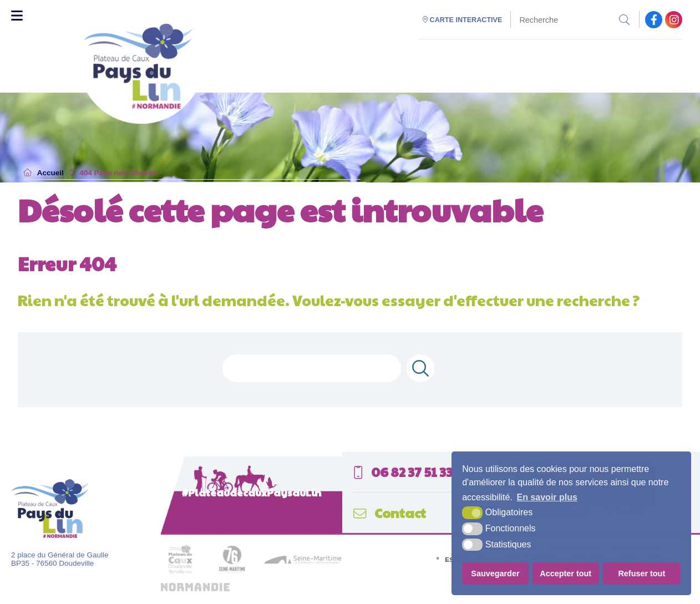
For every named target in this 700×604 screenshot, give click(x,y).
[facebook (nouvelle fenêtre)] (654, 20)
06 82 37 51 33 (403, 472)
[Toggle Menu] (17, 16)
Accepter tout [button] (565, 573)
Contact (389, 513)
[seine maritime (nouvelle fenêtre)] (303, 562)
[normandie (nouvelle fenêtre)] (195, 589)
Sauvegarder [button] (495, 573)
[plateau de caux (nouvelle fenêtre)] (180, 577)
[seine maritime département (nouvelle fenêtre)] (232, 571)
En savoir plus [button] (547, 497)
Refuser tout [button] (641, 573)
